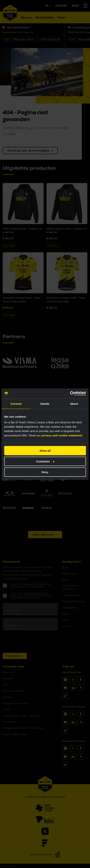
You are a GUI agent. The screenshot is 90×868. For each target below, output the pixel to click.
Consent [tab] (16, 404)
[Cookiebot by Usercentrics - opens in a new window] (70, 394)
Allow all (45, 451)
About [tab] (74, 404)
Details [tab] (45, 404)
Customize (45, 461)
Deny (45, 472)
